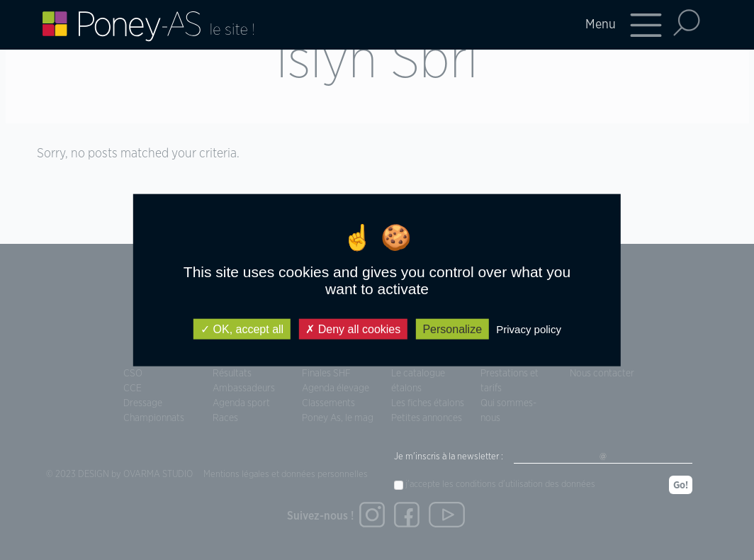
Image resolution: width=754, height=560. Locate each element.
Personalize (452, 329)
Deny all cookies (353, 329)
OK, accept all (242, 329)
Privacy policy (529, 329)
